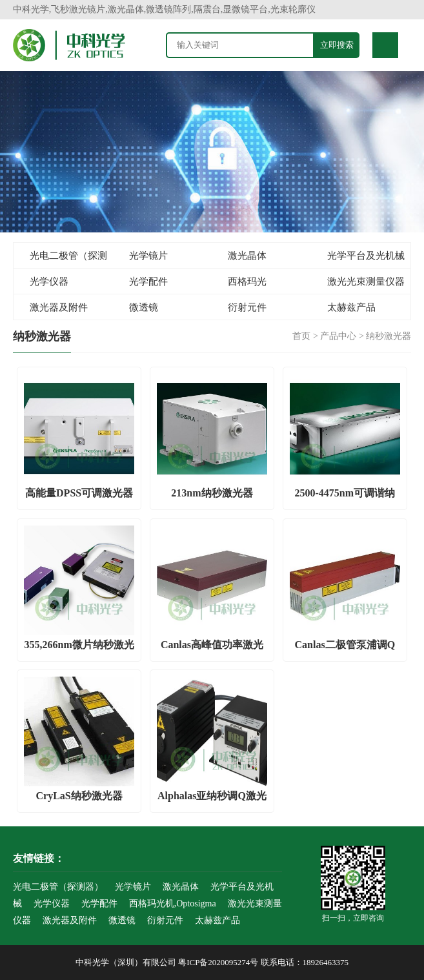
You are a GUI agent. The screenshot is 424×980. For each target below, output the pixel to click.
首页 (301, 336)
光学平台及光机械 (366, 256)
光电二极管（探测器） (60, 260)
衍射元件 (247, 307)
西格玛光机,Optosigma (239, 285)
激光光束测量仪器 (366, 281)
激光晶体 (247, 256)
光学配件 (148, 281)
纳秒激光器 (389, 336)
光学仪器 (49, 281)
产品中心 (338, 336)
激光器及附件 (59, 307)
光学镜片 (148, 256)
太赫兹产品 (351, 307)
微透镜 (144, 307)
